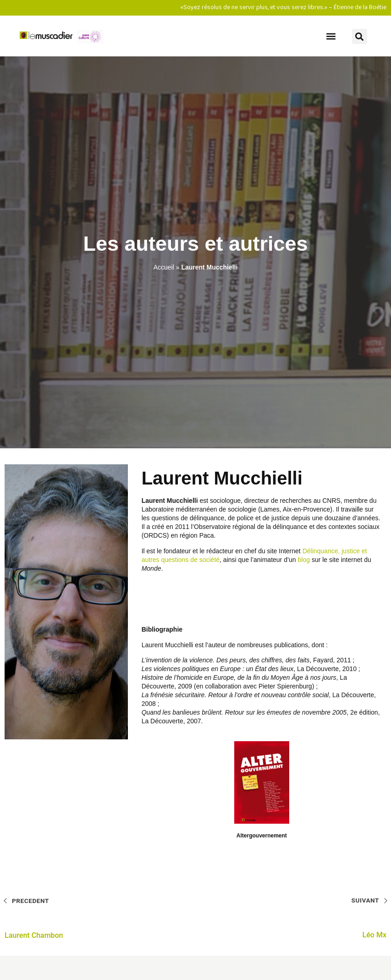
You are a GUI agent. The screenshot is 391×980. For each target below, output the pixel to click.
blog (304, 560)
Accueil (164, 267)
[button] (331, 36)
